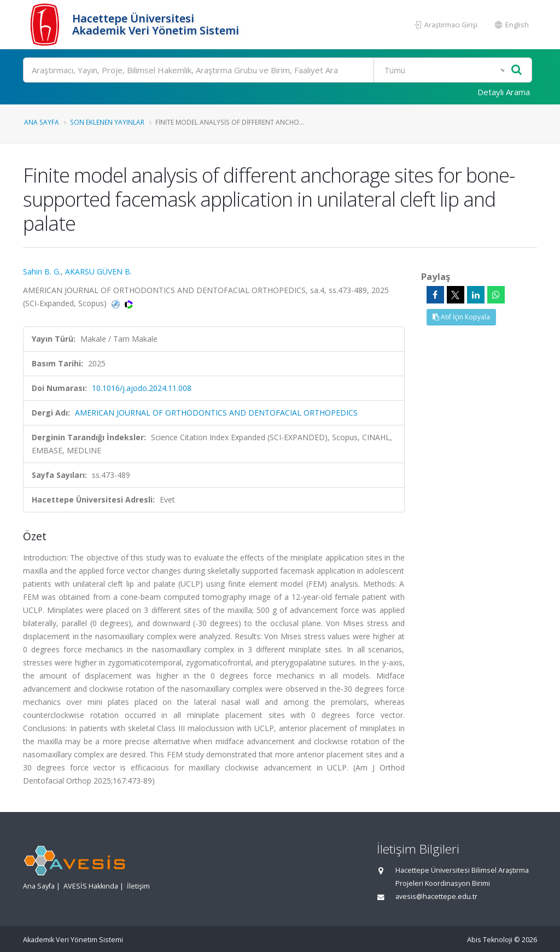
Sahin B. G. (42, 271)
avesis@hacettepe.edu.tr (436, 896)
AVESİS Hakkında (91, 886)
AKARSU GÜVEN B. (98, 271)
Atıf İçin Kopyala (461, 317)
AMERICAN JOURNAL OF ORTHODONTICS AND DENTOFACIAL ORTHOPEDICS (216, 413)
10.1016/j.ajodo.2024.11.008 (142, 388)
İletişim (138, 886)
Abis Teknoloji (490, 940)
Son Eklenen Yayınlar (107, 122)
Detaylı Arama (504, 92)
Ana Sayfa (42, 122)
